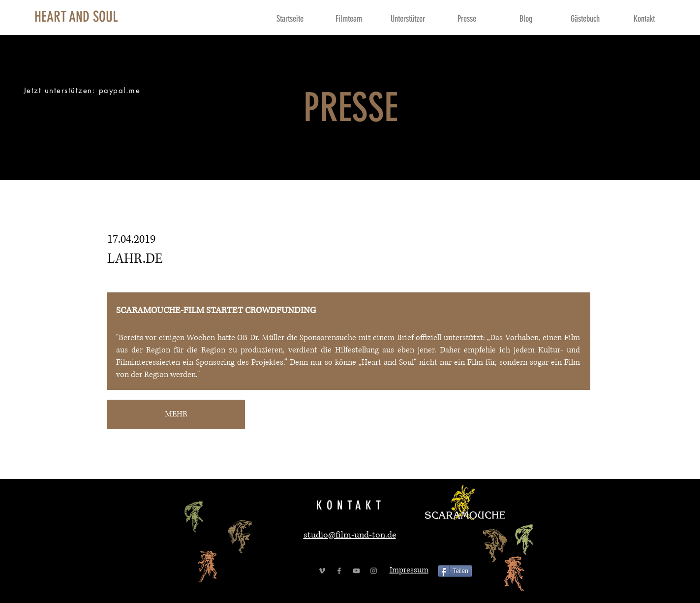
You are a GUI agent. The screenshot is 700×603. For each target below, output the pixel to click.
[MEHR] (176, 414)
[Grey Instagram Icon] (374, 571)
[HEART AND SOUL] (76, 17)
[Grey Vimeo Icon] (322, 571)
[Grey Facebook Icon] (339, 571)
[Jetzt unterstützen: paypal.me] (83, 90)
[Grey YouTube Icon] (356, 571)
